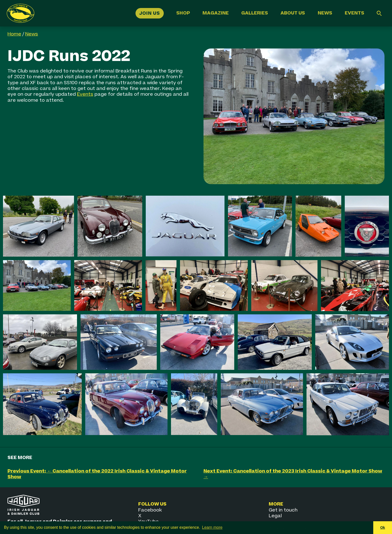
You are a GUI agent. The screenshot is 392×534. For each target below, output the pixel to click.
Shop (183, 13)
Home (14, 34)
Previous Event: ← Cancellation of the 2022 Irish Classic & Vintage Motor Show (97, 474)
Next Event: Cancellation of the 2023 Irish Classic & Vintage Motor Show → (293, 474)
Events (354, 13)
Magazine (216, 13)
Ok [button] (383, 528)
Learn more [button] (212, 527)
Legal (275, 516)
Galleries (255, 13)
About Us (293, 13)
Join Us (150, 13)
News (325, 13)
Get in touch (283, 510)
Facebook (150, 510)
